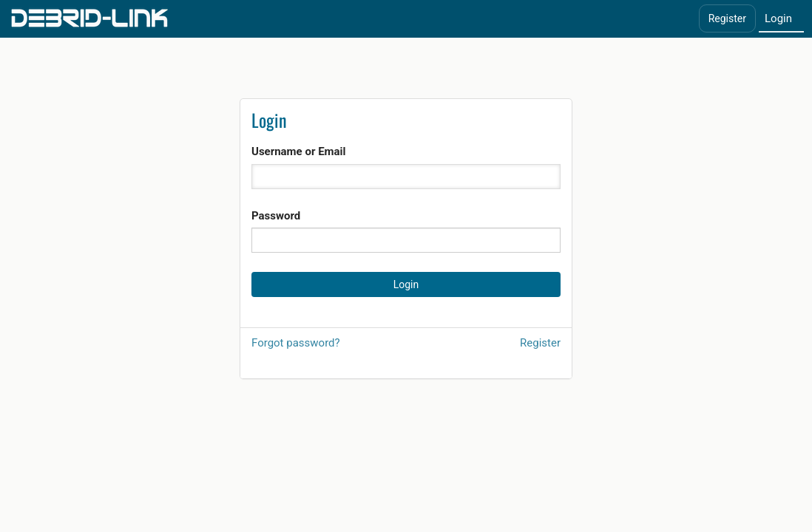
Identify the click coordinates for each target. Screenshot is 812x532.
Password (276, 216)
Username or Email (299, 151)
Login (778, 18)
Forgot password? (296, 343)
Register (727, 18)
